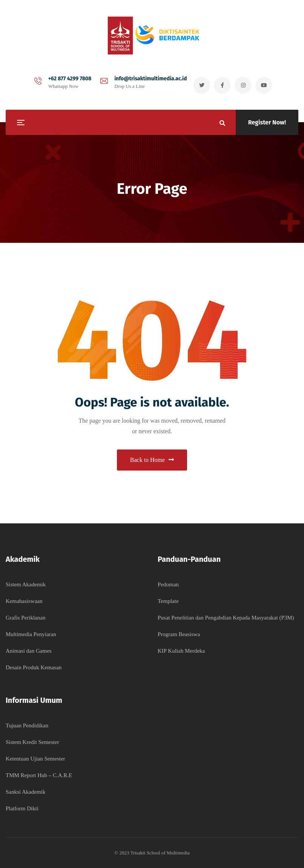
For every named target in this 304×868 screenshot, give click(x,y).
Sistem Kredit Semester (32, 742)
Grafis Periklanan (25, 618)
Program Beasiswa (179, 634)
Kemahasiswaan (24, 601)
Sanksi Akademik (25, 792)
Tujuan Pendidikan (27, 725)
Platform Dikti (22, 808)
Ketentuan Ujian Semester (35, 759)
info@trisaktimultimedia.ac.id (150, 79)
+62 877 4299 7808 (70, 79)
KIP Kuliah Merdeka (181, 651)
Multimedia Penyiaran (31, 634)
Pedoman (168, 584)
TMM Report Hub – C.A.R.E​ (39, 775)
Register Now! (267, 122)
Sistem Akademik (26, 584)
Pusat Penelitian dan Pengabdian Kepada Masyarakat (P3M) (226, 618)
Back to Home (152, 460)
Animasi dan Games (29, 651)
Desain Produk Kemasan (34, 667)
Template (168, 601)
